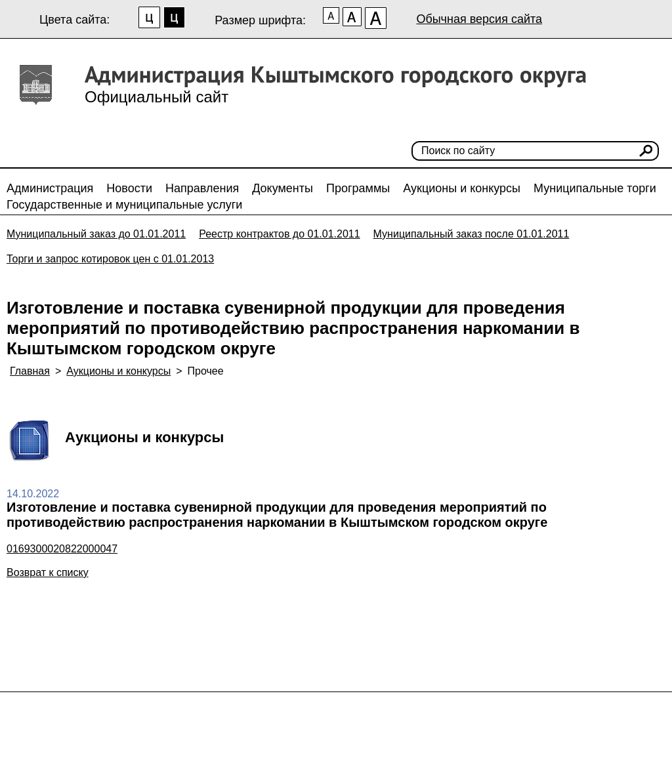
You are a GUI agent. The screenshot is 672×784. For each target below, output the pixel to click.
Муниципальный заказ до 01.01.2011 (96, 234)
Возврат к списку (48, 572)
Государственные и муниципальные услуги (124, 205)
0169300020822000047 (62, 549)
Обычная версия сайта (479, 19)
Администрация (50, 188)
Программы (358, 188)
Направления (202, 188)
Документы (283, 188)
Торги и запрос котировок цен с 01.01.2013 (110, 259)
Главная (30, 371)
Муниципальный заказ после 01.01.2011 (472, 234)
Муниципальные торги (595, 188)
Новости (129, 188)
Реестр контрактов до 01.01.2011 (279, 234)
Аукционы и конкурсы (462, 188)
